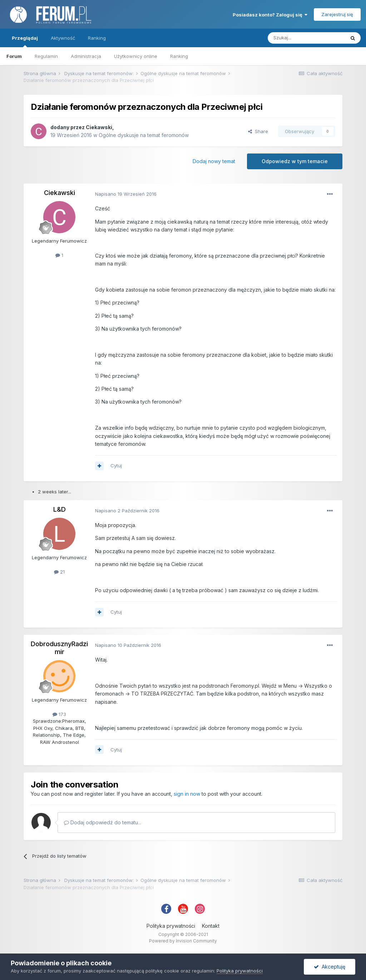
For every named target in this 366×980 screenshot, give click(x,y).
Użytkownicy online (136, 56)
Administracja (86, 56)
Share (258, 131)
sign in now (187, 794)
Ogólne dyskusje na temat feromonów (144, 135)
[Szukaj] (306, 38)
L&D (60, 509)
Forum (14, 56)
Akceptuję (330, 967)
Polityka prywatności (171, 926)
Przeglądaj (25, 41)
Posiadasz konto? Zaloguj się (270, 15)
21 (59, 572)
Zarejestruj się (337, 14)
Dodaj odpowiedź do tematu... (103, 822)
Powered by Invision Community (183, 941)
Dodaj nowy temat (214, 161)
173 (59, 714)
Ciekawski (99, 127)
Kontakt (211, 926)
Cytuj (116, 465)
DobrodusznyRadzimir (59, 648)
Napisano (126, 194)
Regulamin (46, 56)
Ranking (179, 56)
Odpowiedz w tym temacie (295, 161)
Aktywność (63, 38)
